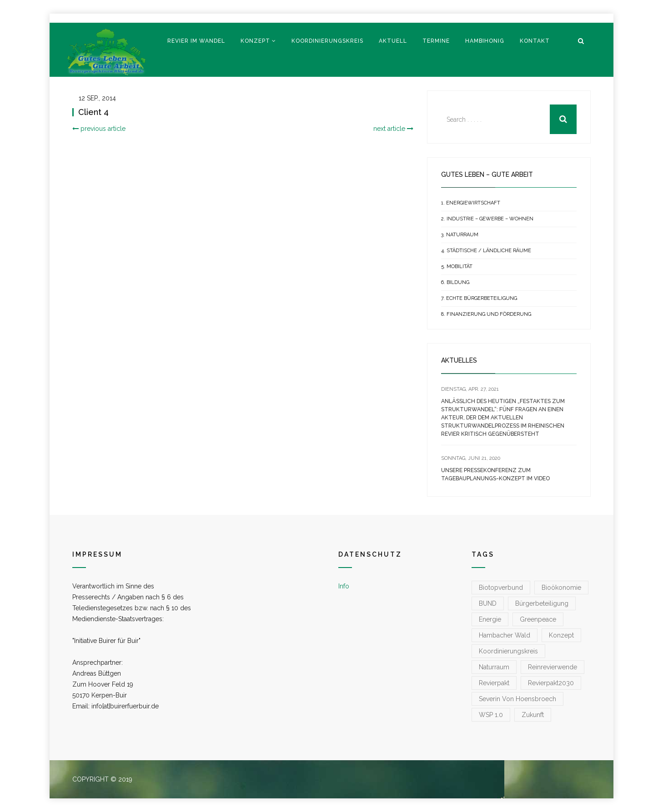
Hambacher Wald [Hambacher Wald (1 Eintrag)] (505, 635)
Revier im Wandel (196, 41)
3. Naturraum (460, 235)
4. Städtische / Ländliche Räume (486, 251)
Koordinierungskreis (327, 41)
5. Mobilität (457, 267)
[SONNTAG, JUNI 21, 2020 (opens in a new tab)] (471, 458)
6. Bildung (455, 282)
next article (393, 129)
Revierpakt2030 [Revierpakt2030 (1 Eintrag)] (551, 683)
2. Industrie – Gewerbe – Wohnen (487, 219)
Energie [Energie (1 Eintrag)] (490, 619)
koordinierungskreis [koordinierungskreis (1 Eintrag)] (508, 651)
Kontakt (535, 41)
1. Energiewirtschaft (471, 203)
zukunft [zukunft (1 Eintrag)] (533, 715)
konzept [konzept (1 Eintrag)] (561, 635)
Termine (436, 41)
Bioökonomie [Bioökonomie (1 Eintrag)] (561, 588)
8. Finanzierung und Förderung (486, 314)
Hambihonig (485, 41)
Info (344, 586)
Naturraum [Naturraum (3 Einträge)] (494, 667)
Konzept (255, 41)
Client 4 (93, 112)
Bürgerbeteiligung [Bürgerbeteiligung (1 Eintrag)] (542, 603)
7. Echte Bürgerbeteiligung (479, 298)
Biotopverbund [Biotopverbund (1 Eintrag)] (501, 588)
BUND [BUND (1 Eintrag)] (488, 603)
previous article (99, 129)
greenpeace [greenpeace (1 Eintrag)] (538, 619)
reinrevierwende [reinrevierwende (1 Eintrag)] (552, 667)
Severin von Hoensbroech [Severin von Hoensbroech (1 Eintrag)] (517, 699)
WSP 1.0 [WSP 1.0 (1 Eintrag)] (491, 715)
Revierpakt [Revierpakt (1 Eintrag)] (494, 683)
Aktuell (393, 41)
